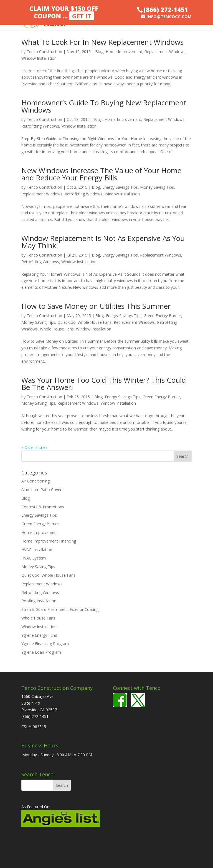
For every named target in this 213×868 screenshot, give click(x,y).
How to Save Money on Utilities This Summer (96, 306)
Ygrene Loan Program (41, 652)
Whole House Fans (57, 329)
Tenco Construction (44, 52)
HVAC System (34, 558)
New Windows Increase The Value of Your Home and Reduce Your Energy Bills (101, 174)
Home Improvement (124, 52)
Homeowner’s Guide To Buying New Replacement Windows (104, 106)
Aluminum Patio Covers (42, 490)
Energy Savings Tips (120, 187)
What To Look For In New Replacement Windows (102, 42)
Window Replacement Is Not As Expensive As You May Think (103, 242)
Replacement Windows (165, 52)
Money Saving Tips (157, 187)
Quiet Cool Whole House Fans (84, 322)
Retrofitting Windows (40, 126)
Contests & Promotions (43, 507)
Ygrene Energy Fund (39, 635)
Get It (82, 16)
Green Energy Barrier (162, 316)
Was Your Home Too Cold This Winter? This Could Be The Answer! (104, 384)
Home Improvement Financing (49, 541)
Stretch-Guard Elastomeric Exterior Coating (60, 609)
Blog (99, 52)
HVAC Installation (37, 550)
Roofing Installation (39, 601)
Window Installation (39, 58)
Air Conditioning (35, 481)
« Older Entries (34, 447)
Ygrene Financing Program (45, 644)
